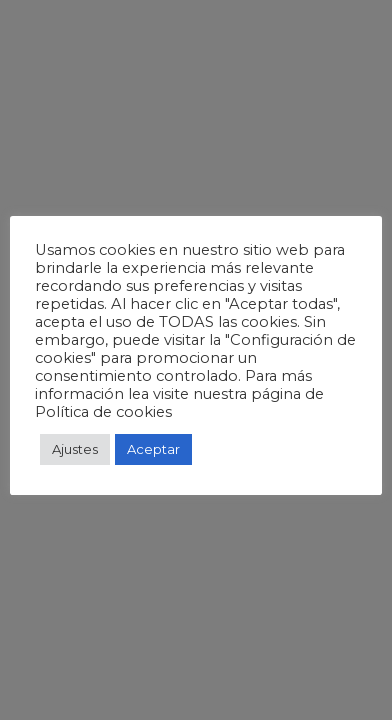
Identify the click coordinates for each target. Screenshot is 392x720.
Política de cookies (103, 412)
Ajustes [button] (75, 449)
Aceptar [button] (153, 449)
